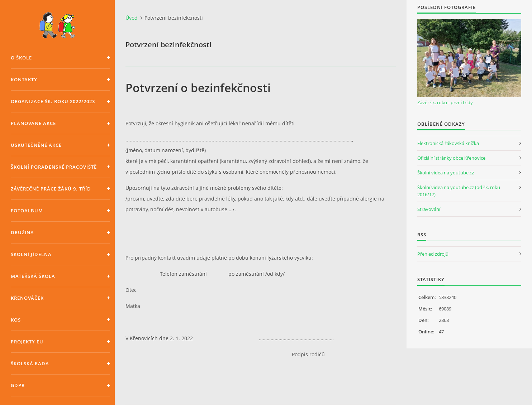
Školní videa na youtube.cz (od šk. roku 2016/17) (459, 191)
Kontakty (24, 79)
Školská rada (30, 363)
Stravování (429, 209)
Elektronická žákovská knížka (448, 143)
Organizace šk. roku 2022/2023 (53, 101)
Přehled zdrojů (433, 254)
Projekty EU (27, 342)
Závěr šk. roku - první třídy (445, 102)
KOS (16, 320)
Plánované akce (33, 123)
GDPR (18, 385)
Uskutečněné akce (36, 145)
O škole (21, 58)
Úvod (132, 18)
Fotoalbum (27, 211)
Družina (22, 232)
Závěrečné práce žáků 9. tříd (51, 189)
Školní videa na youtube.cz (446, 173)
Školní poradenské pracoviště (54, 167)
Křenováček (27, 298)
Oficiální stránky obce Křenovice (451, 158)
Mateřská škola (33, 276)
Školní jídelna (31, 254)
